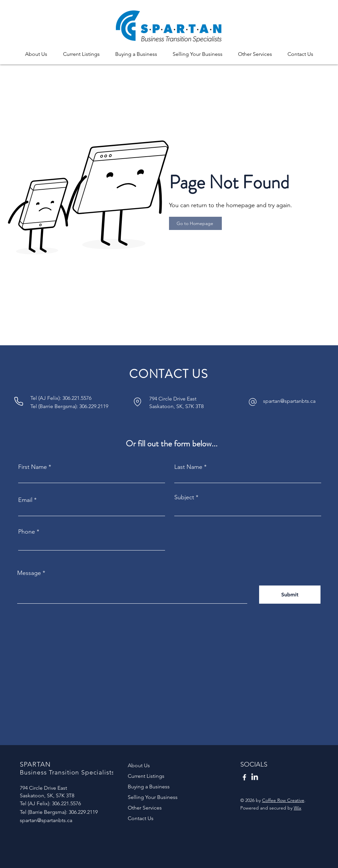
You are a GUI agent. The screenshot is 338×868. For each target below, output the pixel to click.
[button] (36, 51)
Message (29, 573)
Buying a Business (149, 787)
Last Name (188, 467)
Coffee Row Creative (283, 800)
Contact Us (141, 818)
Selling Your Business (153, 797)
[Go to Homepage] (195, 223)
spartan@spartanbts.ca (289, 401)
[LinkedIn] (255, 777)
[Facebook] (244, 777)
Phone (27, 532)
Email (25, 500)
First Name (33, 467)
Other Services (145, 808)
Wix (298, 808)
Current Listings (146, 776)
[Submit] (290, 595)
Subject (184, 497)
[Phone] (18, 401)
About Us (139, 765)
